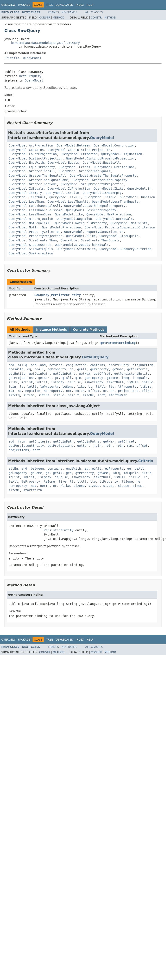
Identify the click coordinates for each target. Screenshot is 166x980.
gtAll (67, 378)
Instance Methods (51, 330)
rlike (147, 391)
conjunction (76, 365)
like (81, 387)
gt (57, 378)
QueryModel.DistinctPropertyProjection (100, 158)
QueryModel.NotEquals (114, 219)
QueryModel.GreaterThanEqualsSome (38, 180)
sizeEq (14, 395)
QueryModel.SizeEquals (119, 236)
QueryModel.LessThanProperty (91, 210)
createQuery (119, 365)
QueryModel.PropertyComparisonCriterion (120, 227)
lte (111, 387)
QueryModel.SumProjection (31, 253)
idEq (125, 378)
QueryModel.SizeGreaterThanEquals (90, 240)
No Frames (69, 12)
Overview (8, 5)
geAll (82, 369)
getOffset (102, 374)
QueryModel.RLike (81, 236)
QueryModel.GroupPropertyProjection (92, 184)
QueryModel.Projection (61, 227)
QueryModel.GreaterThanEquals (85, 171)
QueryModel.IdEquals (26, 189)
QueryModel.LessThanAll (68, 202)
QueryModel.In (139, 189)
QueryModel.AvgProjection (31, 145)
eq (29, 369)
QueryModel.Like (69, 214)
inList (27, 382)
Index (80, 5)
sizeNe (88, 395)
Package (24, 5)
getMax (85, 374)
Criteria (12, 58)
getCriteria (138, 369)
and (34, 365)
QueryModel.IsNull (65, 197)
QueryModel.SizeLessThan (30, 245)
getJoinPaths (64, 374)
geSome (118, 369)
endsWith (16, 369)
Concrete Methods (89, 330)
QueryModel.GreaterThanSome (33, 184)
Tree (50, 5)
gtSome (112, 378)
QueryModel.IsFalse (62, 193)
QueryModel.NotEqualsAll (30, 223)
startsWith (118, 395)
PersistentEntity (66, 295)
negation (33, 391)
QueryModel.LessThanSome (30, 214)
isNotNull (115, 382)
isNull (133, 382)
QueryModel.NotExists (129, 223)
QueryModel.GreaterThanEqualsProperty (103, 176)
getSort (45, 378)
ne (20, 391)
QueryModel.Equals (63, 163)
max (11, 391)
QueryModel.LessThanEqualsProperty (95, 206)
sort (101, 395)
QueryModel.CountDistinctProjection (79, 150)
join (12, 387)
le (22, 387)
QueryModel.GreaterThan (114, 167)
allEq (22, 365)
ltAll (100, 387)
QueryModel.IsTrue (100, 197)
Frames (54, 12)
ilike (13, 382)
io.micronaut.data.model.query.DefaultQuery (45, 43)
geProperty (99, 369)
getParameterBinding (118, 343)
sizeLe (59, 395)
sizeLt (74, 395)
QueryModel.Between (73, 145)
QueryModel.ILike (109, 189)
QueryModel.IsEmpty (25, 193)
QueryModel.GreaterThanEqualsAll (37, 176)
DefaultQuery (30, 76)
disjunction (143, 365)
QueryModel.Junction (137, 197)
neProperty (53, 391)
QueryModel (32, 58)
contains (98, 365)
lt (90, 387)
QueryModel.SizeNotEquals (31, 249)
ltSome (146, 387)
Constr (45, 18)
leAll (32, 387)
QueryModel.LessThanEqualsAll (35, 206)
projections (128, 391)
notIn (80, 391)
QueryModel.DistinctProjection (35, 158)
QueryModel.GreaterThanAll (32, 171)
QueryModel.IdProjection (69, 189)
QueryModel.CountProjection (33, 154)
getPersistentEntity (132, 374)
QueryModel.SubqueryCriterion (125, 249)
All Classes (94, 12)
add (11, 365)
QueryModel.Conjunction (114, 145)
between (56, 365)
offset (94, 391)
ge (72, 369)
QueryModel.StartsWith (76, 249)
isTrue (148, 382)
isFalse (74, 382)
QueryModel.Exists (74, 167)
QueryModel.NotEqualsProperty (81, 223)
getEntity (17, 374)
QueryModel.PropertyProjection (35, 236)
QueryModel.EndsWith (26, 163)
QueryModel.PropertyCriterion (35, 232)
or (105, 391)
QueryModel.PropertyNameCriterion (94, 232)
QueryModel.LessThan (26, 202)
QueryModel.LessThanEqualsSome (35, 210)
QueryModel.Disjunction (121, 154)
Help (90, 5)
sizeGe (29, 395)
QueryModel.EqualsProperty (32, 167)
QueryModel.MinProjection (31, 219)
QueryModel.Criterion (79, 154)
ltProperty (127, 387)
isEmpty (58, 382)
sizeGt (44, 395)
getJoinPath (39, 374)
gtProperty (94, 378)
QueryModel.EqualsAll (101, 163)
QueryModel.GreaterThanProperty (99, 180)
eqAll (39, 369)
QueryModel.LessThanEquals (115, 202)
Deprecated (64, 5)
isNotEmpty (94, 382)
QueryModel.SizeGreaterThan (33, 240)
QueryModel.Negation (74, 219)
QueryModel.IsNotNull (27, 197)
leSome (68, 387)
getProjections (22, 378)
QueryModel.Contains (26, 150)
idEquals (140, 378)
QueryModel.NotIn (23, 227)
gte (78, 378)
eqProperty (57, 369)
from (22, 441)
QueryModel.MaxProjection (109, 214)
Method (59, 18)
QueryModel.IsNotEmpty (102, 193)
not (69, 391)
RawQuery (42, 295)
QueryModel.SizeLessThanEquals (82, 245)
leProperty (49, 387)
